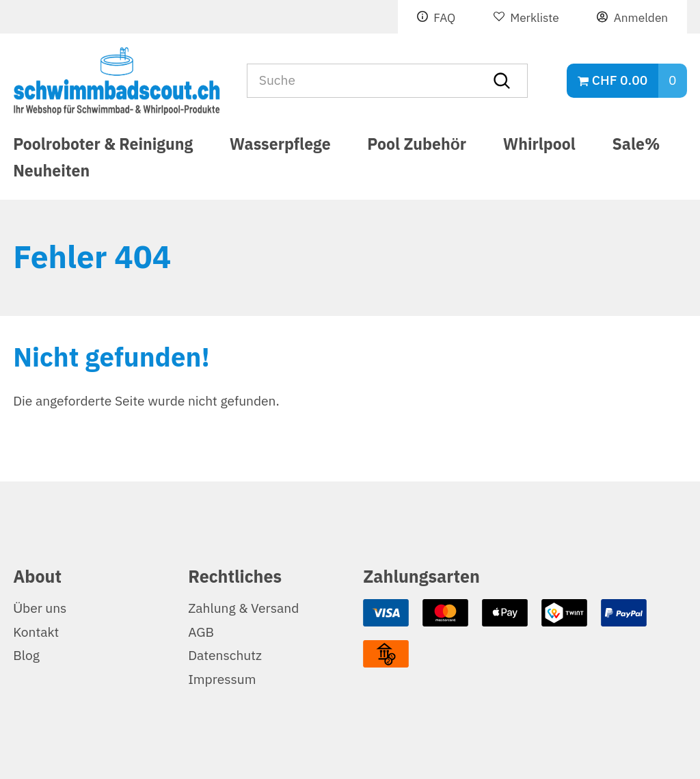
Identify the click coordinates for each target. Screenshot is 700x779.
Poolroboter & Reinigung (103, 147)
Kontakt (36, 632)
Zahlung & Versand (243, 608)
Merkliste (535, 18)
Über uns (40, 608)
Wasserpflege (280, 147)
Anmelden (641, 18)
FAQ (444, 18)
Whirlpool (539, 147)
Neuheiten (51, 177)
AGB (201, 632)
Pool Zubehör (417, 147)
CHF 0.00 (620, 80)
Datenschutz (225, 656)
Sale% (636, 147)
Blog (26, 656)
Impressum (222, 679)
